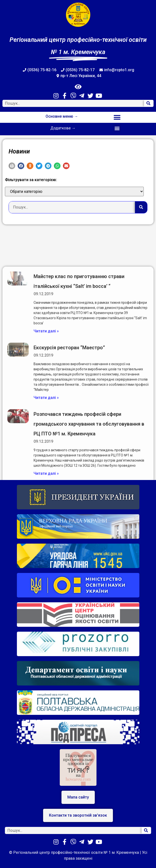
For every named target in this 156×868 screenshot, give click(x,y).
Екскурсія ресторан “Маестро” (69, 466)
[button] (117, 117)
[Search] (149, 103)
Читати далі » (46, 449)
